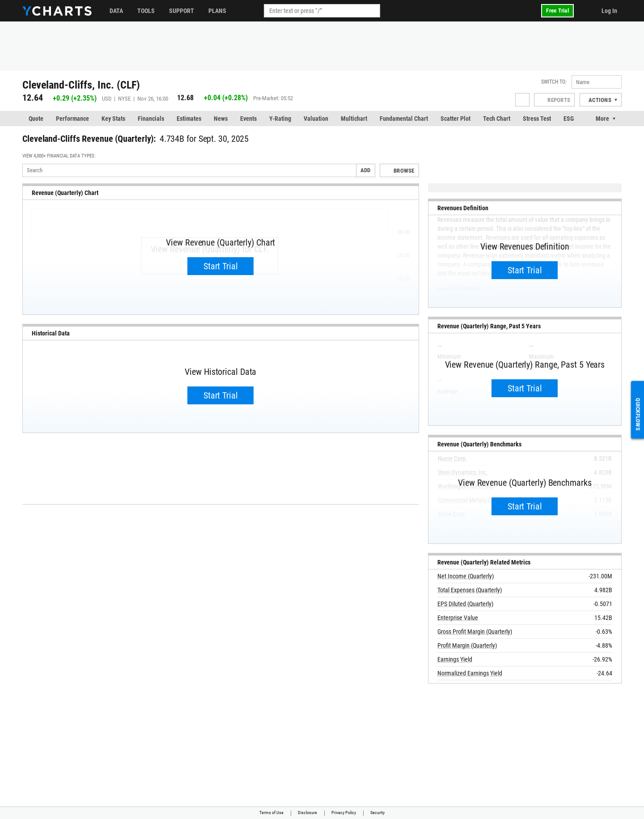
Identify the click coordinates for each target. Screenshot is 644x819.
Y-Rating (280, 119)
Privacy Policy (344, 813)
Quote (36, 119)
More (602, 119)
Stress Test (537, 119)
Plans (217, 11)
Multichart (354, 119)
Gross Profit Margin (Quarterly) (475, 632)
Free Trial (557, 11)
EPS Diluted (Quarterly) (465, 604)
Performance (72, 119)
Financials (151, 119)
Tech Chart (497, 119)
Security (377, 813)
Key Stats (113, 119)
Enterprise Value (458, 618)
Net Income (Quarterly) (466, 576)
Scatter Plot (455, 119)
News (221, 119)
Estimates (189, 119)
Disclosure (307, 813)
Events (248, 119)
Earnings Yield (455, 659)
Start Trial (221, 266)
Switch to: (554, 82)
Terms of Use (271, 813)
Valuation (316, 119)
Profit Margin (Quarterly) (467, 645)
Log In (609, 11)
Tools (146, 11)
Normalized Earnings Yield (470, 673)
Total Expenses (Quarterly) (470, 590)
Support (182, 11)
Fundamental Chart (404, 119)
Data (116, 11)
